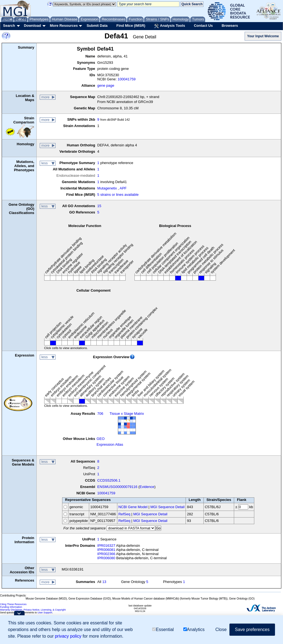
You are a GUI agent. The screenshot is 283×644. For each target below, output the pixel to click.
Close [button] (221, 630)
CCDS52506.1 (109, 480)
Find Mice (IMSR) (131, 26)
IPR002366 (106, 554)
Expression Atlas (110, 444)
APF (123, 188)
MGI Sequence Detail (168, 507)
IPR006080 (106, 558)
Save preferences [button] (252, 630)
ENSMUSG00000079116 (117, 487)
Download (32, 26)
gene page (106, 85)
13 (104, 582)
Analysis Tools (170, 26)
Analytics (194, 630)
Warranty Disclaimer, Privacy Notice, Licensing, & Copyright (33, 610)
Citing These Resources (13, 604)
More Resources (64, 26)
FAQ (25, 19)
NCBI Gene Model (133, 507)
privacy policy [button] (68, 636)
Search (9, 26)
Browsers (230, 26)
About (6, 19)
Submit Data (97, 26)
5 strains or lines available (118, 195)
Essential (163, 630)
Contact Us (203, 26)
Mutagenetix (107, 188)
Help (16, 19)
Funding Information (11, 607)
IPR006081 (106, 550)
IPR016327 (106, 546)
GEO (101, 439)
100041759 (127, 79)
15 (99, 206)
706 (100, 414)
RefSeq (124, 514)
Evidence (147, 487)
